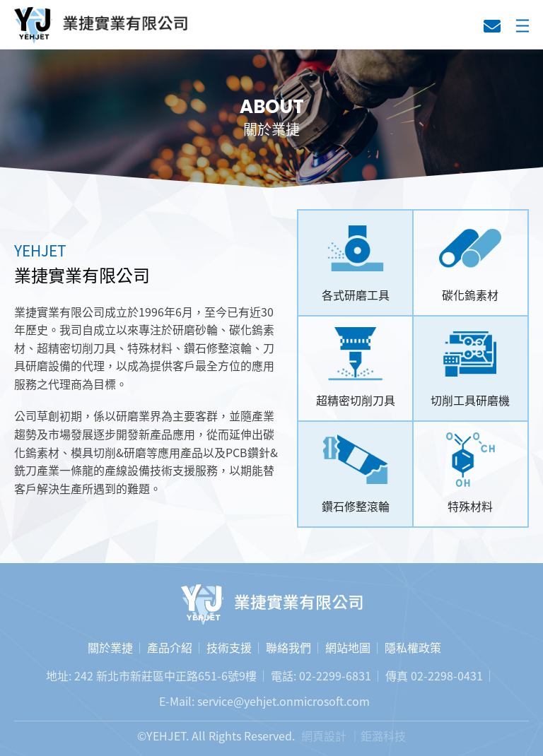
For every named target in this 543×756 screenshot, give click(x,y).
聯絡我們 (492, 26)
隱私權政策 (413, 647)
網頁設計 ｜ (331, 736)
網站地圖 (348, 647)
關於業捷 (110, 647)
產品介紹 (170, 647)
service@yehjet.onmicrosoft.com (284, 701)
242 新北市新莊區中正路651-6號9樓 (165, 675)
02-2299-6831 (335, 675)
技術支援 (229, 647)
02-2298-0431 (447, 675)
